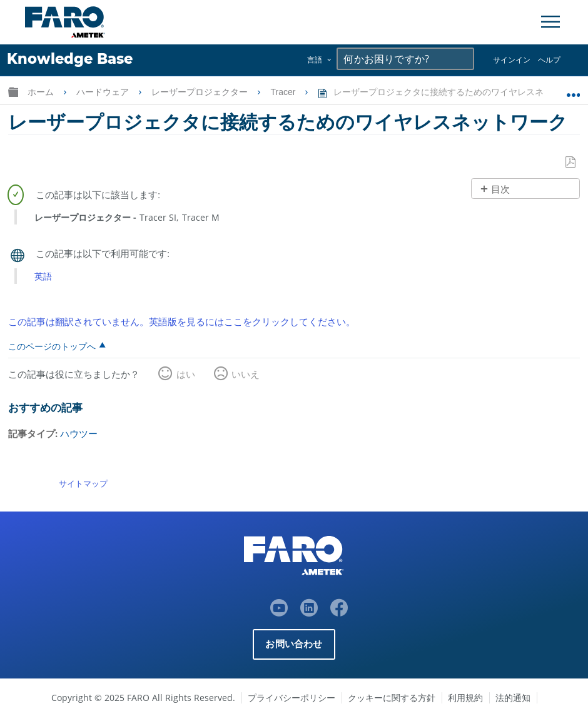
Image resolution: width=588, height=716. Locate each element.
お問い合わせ (294, 643)
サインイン (512, 60)
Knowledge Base (70, 59)
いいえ (246, 374)
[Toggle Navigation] (550, 22)
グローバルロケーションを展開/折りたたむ (573, 89)
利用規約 (465, 697)
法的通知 (513, 697)
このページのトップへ (52, 346)
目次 (500, 189)
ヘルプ (549, 60)
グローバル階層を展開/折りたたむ (13, 92)
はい (186, 374)
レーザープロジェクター (201, 92)
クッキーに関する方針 (392, 697)
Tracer (284, 92)
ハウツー (79, 433)
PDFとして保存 (571, 163)
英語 (43, 276)
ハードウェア (104, 92)
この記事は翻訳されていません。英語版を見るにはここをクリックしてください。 (182, 321)
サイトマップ (83, 483)
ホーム (42, 92)
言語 (315, 60)
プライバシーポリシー (291, 697)
